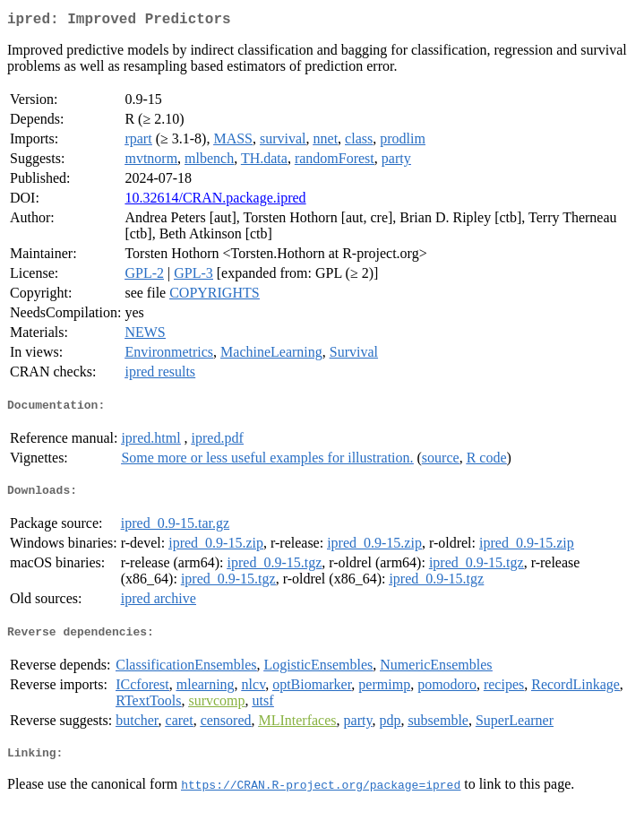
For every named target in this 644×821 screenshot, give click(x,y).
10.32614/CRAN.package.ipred (215, 201)
